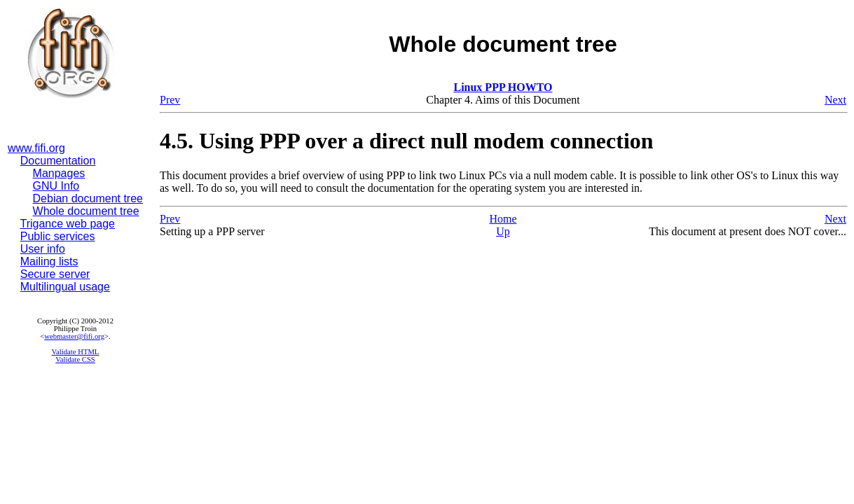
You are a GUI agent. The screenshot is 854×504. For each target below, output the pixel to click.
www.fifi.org (36, 148)
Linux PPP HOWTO (503, 87)
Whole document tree (86, 211)
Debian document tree (88, 198)
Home (503, 219)
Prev (170, 100)
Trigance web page (68, 224)
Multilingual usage (65, 287)
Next (835, 100)
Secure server (55, 274)
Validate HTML (76, 352)
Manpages (59, 173)
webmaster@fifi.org (74, 336)
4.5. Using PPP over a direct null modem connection (407, 141)
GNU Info (56, 186)
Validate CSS (75, 359)
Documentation (58, 161)
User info (43, 249)
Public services (58, 236)
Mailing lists (49, 261)
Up (503, 231)
